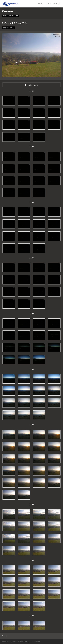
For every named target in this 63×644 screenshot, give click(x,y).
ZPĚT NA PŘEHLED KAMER (11, 16)
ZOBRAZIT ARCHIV (9, 28)
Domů (41, 4)
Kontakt (57, 4)
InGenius (37, 642)
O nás (48, 4)
